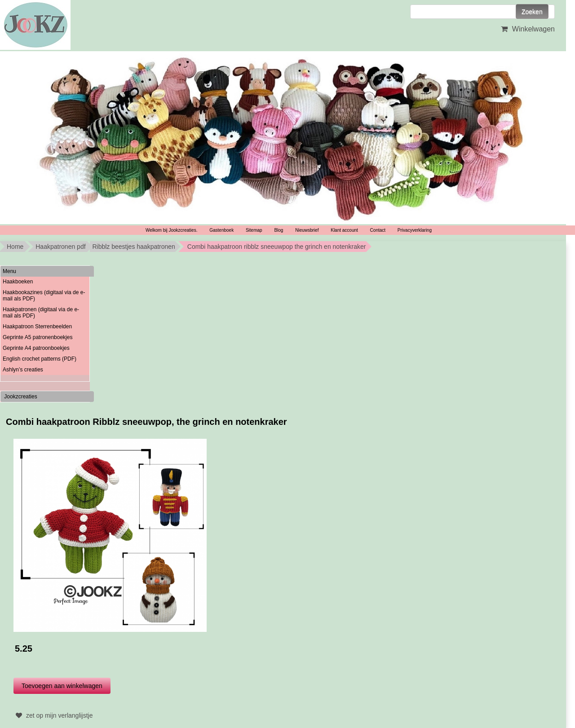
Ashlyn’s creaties (23, 370)
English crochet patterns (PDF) (40, 359)
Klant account (344, 230)
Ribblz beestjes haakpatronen (133, 247)
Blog (279, 230)
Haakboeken (18, 282)
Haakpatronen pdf (60, 247)
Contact (378, 230)
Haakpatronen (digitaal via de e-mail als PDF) (41, 313)
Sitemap (254, 230)
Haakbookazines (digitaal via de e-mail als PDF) (44, 296)
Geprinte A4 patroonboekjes (36, 348)
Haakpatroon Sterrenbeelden (37, 326)
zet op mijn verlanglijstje (53, 715)
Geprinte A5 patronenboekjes (38, 337)
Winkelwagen (527, 29)
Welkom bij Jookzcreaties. (171, 230)
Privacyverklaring (415, 230)
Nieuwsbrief (307, 230)
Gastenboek (221, 230)
